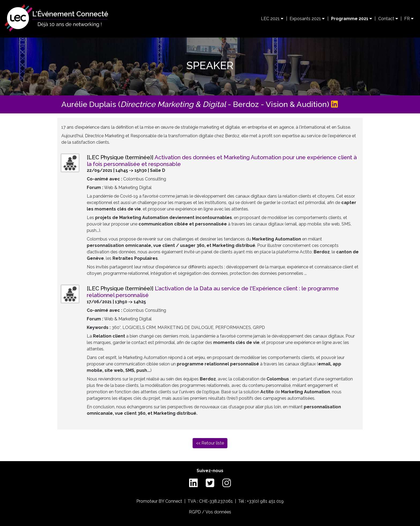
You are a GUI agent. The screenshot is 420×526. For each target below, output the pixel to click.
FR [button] (409, 19)
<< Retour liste (210, 443)
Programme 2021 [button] (352, 19)
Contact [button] (388, 19)
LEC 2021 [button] (272, 19)
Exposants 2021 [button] (307, 19)
